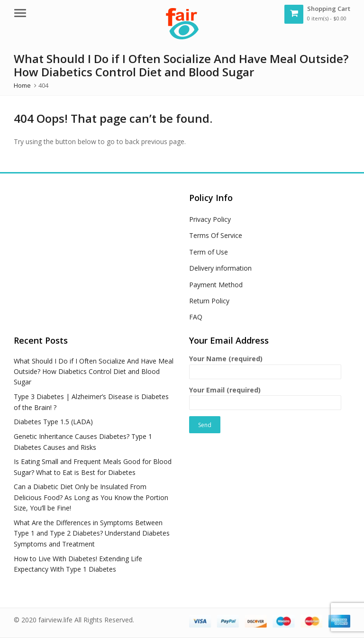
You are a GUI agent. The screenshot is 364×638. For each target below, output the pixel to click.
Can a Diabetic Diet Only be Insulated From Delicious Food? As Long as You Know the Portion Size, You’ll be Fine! (91, 497)
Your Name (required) (265, 365)
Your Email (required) (265, 396)
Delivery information (220, 268)
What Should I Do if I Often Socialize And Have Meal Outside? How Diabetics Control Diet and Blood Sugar (94, 372)
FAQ (196, 317)
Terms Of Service (216, 235)
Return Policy (209, 301)
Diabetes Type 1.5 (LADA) (53, 422)
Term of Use (209, 252)
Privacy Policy (210, 219)
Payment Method (216, 285)
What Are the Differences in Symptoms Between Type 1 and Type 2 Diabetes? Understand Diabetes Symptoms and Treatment (92, 533)
